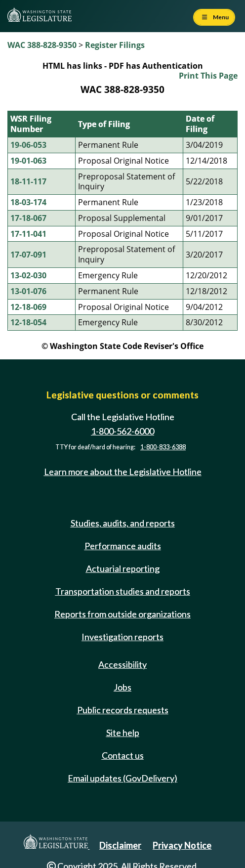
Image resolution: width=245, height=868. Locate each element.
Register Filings (115, 45)
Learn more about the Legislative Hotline (123, 472)
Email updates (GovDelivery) (122, 778)
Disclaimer (120, 845)
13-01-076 (28, 291)
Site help (123, 733)
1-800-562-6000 (122, 431)
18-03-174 (28, 202)
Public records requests (123, 710)
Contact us (123, 755)
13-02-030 (28, 275)
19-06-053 (28, 145)
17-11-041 (28, 234)
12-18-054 (28, 322)
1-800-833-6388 (163, 447)
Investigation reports (122, 637)
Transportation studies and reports (123, 591)
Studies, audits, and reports (123, 523)
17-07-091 (28, 255)
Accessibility (122, 664)
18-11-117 (28, 181)
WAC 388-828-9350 (42, 45)
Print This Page (208, 76)
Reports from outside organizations (122, 614)
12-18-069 (28, 307)
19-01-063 (28, 161)
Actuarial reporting (123, 568)
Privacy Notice (182, 845)
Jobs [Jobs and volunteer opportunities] (122, 687)
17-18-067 (28, 218)
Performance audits (123, 546)
